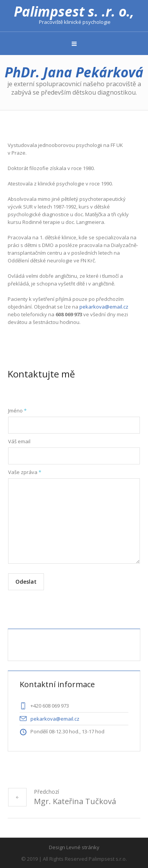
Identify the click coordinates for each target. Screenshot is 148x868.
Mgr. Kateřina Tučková (75, 801)
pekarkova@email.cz (104, 307)
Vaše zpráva (25, 472)
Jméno (17, 411)
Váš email (19, 441)
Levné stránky (83, 847)
